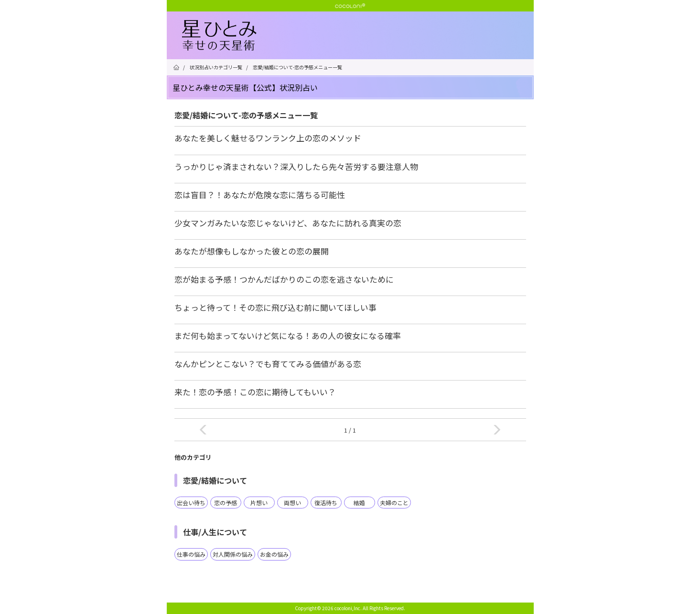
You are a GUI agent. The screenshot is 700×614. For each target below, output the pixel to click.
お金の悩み (274, 554)
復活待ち (326, 503)
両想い (292, 503)
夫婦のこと (394, 503)
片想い (259, 503)
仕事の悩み (191, 554)
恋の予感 (226, 503)
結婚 (359, 503)
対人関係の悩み (233, 554)
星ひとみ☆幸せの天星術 (358, 36)
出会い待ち (191, 503)
